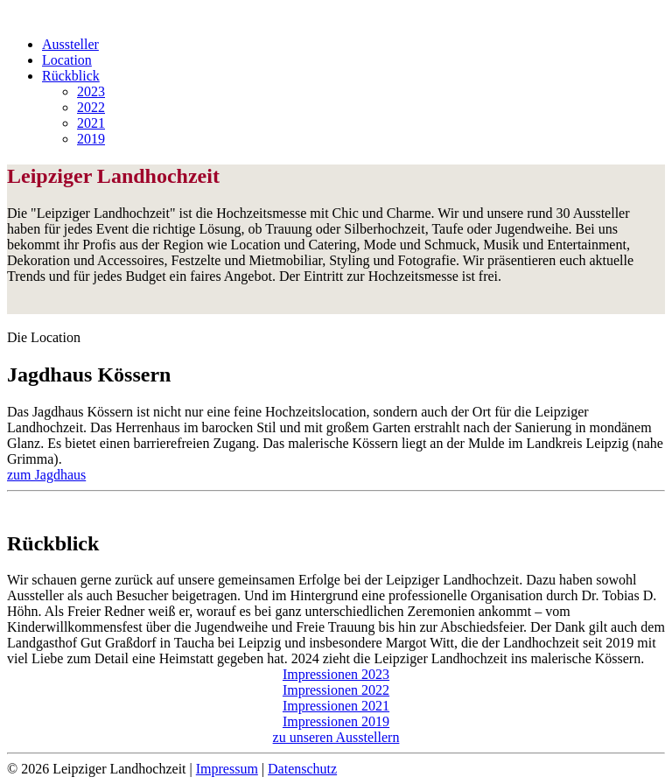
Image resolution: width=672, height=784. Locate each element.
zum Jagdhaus (46, 475)
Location (67, 60)
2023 (91, 91)
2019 (91, 139)
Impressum (227, 769)
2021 (91, 123)
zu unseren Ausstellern (336, 737)
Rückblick (71, 76)
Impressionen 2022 (336, 690)
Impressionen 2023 (336, 674)
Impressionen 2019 (336, 721)
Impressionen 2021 (336, 706)
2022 (91, 107)
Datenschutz (302, 769)
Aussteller (70, 44)
